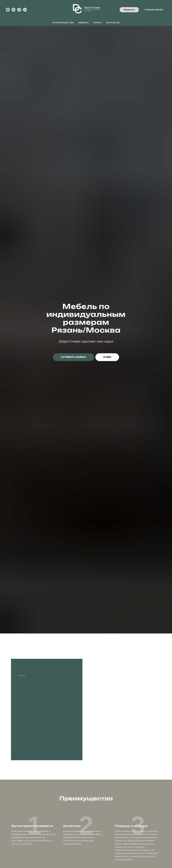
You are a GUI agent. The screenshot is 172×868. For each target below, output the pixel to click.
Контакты (113, 23)
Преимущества (63, 23)
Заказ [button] (97, 23)
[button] (129, 10)
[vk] (25, 10)
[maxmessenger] (13, 10)
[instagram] (8, 10)
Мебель (83, 23)
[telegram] (19, 10)
